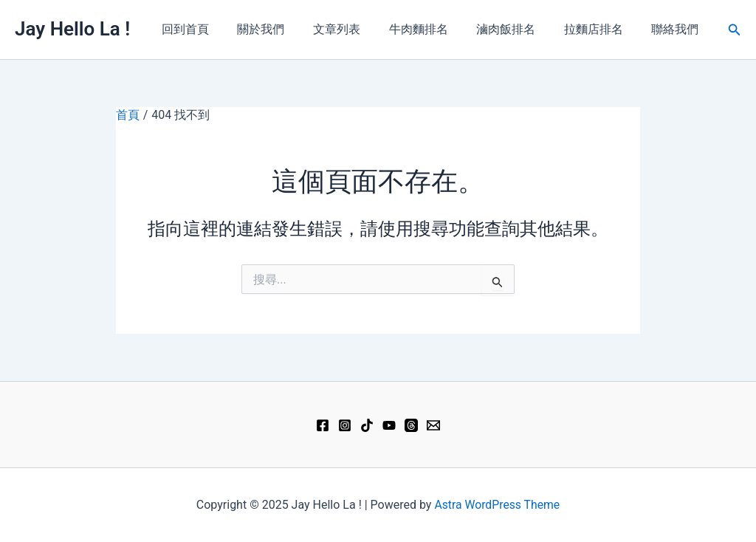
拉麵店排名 (601, 29)
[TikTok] (367, 425)
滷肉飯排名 (518, 29)
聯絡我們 (678, 29)
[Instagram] (345, 425)
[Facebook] (323, 425)
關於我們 (288, 29)
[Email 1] (433, 425)
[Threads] (411, 425)
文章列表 (359, 29)
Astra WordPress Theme (497, 505)
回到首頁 (217, 29)
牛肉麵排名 (436, 29)
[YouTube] (389, 425)
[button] (735, 30)
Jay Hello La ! (72, 29)
